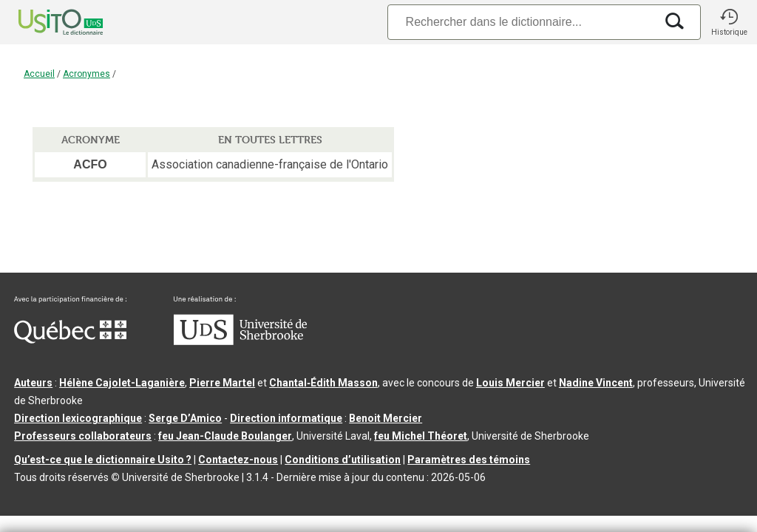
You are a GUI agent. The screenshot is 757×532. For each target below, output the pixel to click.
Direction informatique (286, 418)
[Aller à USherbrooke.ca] (240, 341)
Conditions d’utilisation (343, 460)
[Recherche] (521, 22)
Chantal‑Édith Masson (323, 383)
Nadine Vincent (596, 383)
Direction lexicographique (78, 418)
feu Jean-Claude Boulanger (225, 436)
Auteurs (33, 383)
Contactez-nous (238, 460)
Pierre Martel (222, 383)
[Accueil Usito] (44, 22)
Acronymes (86, 74)
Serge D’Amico (185, 418)
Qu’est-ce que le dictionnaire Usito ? (103, 460)
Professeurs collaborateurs (83, 436)
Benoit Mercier (386, 418)
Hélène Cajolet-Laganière (122, 383)
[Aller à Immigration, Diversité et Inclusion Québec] (70, 340)
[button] (729, 22)
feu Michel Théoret (421, 436)
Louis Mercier (510, 383)
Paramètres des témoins (469, 460)
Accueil (39, 74)
